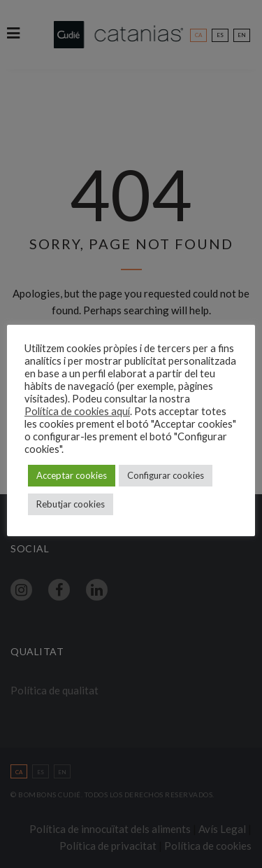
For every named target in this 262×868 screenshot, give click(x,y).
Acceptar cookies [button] (72, 475)
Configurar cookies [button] (166, 475)
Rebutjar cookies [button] (71, 504)
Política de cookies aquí (77, 411)
